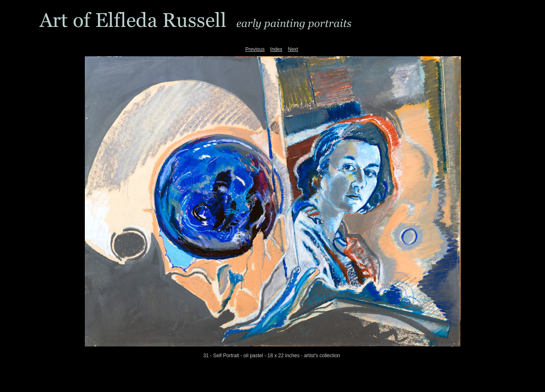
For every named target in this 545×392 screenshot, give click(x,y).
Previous (255, 49)
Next (293, 49)
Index (276, 49)
